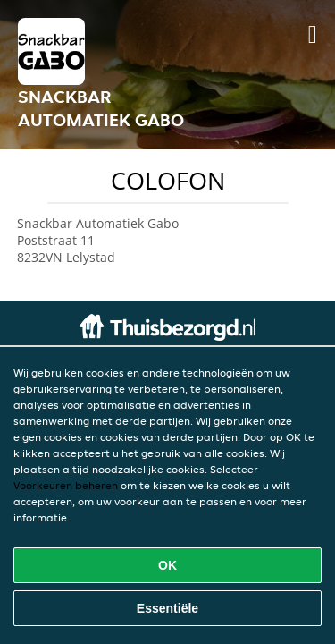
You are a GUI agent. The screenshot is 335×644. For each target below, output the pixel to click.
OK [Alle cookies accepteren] (167, 565)
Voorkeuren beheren (66, 485)
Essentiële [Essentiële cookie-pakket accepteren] (167, 608)
